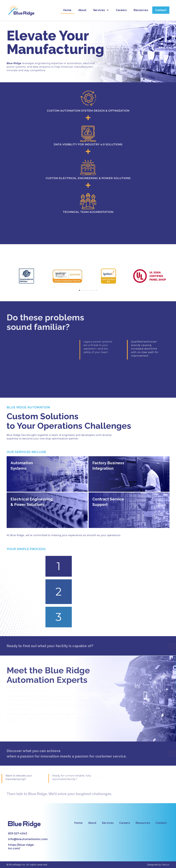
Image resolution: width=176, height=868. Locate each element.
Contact (161, 7)
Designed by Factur (158, 865)
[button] (80, 290)
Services (101, 7)
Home (67, 7)
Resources (141, 7)
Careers (121, 7)
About (82, 7)
